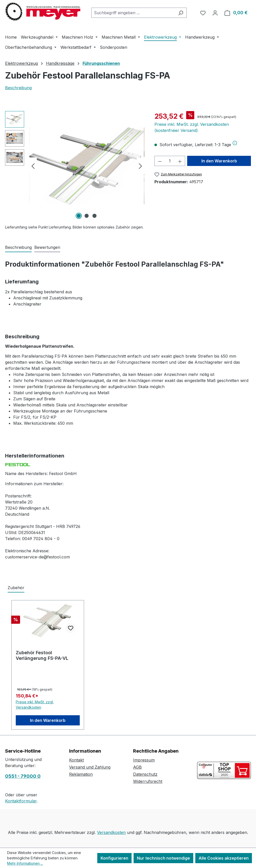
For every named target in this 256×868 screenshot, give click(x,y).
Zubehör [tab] (16, 588)
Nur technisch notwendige (163, 858)
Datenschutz (145, 774)
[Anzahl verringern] (160, 161)
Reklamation (81, 774)
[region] (75, 166)
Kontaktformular (21, 801)
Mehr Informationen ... (25, 863)
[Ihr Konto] (215, 13)
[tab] (18, 248)
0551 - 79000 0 (23, 776)
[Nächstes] (140, 166)
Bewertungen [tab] (47, 247)
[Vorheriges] (33, 166)
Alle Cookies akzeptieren (224, 858)
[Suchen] (181, 13)
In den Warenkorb (219, 161)
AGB (137, 767)
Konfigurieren (114, 858)
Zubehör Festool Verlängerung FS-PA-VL (42, 655)
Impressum (144, 760)
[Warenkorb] (236, 13)
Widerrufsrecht (148, 781)
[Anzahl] (170, 161)
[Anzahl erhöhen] (180, 161)
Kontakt (76, 760)
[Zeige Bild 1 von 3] (79, 216)
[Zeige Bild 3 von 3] (94, 216)
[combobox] (133, 13)
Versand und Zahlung (90, 767)
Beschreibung (18, 88)
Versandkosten (111, 832)
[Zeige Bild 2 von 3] (87, 216)
